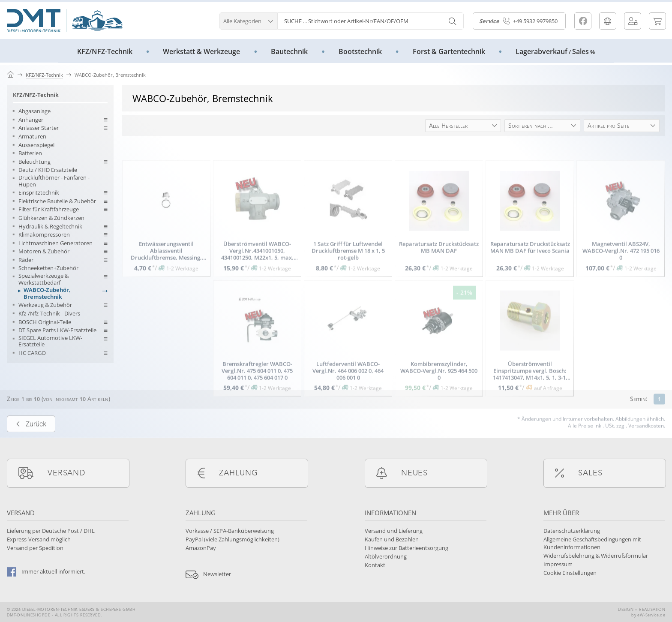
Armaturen (32, 137)
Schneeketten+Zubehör (48, 268)
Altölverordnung (386, 556)
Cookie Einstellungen (570, 573)
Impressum (558, 564)
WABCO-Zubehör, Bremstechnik (47, 293)
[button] (248, 20)
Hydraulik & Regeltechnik (50, 227)
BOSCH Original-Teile (45, 322)
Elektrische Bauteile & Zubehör (57, 201)
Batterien (30, 153)
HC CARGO (32, 353)
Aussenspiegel (36, 145)
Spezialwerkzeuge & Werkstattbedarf (43, 279)
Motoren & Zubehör (44, 252)
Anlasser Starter (39, 128)
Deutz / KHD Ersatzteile (48, 170)
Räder (26, 260)
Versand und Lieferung (394, 531)
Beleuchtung (34, 162)
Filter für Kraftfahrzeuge (49, 210)
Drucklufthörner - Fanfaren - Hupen (54, 181)
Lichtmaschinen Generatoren (55, 243)
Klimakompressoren (44, 235)
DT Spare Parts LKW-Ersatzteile (57, 331)
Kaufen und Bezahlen (392, 539)
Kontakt (375, 565)
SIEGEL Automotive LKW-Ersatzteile (50, 341)
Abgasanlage (34, 111)
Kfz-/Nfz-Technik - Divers (49, 314)
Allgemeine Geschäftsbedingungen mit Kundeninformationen (592, 543)
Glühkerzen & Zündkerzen (51, 218)
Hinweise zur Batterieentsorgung (406, 548)
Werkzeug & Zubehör (45, 305)
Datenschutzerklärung (572, 531)
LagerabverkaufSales (555, 51)
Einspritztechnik (39, 193)
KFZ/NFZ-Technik (36, 95)
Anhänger (31, 120)
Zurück (31, 441)
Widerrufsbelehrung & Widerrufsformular (596, 556)
